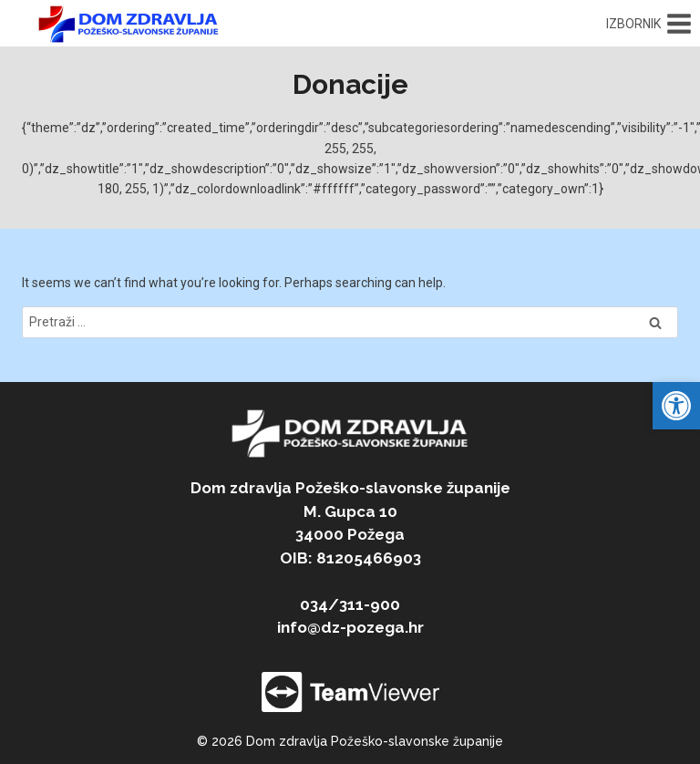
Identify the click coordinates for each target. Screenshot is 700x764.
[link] (676, 406)
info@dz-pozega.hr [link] (350, 627)
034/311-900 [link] (350, 604)
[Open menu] (649, 24)
